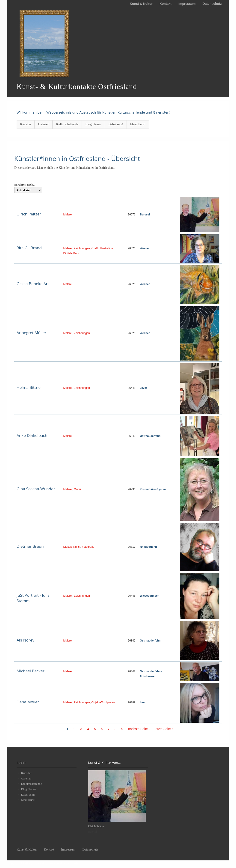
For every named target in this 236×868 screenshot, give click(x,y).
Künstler (26, 124)
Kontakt (165, 4)
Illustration (107, 248)
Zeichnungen (82, 248)
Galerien (44, 124)
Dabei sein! (116, 124)
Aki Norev (25, 640)
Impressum (187, 4)
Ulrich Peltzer (29, 214)
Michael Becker (31, 671)
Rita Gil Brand (29, 248)
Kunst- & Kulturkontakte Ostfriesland (57, 863)
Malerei (68, 215)
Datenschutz (212, 4)
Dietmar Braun (30, 546)
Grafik (95, 248)
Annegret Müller (31, 333)
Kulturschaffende (67, 124)
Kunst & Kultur (141, 4)
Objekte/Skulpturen (103, 702)
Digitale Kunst (72, 253)
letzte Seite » (164, 729)
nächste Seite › (139, 729)
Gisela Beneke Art (33, 284)
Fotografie (88, 547)
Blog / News (93, 124)
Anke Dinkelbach (32, 435)
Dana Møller (28, 702)
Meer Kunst (138, 124)
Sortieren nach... (25, 185)
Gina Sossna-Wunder (36, 489)
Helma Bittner (29, 387)
